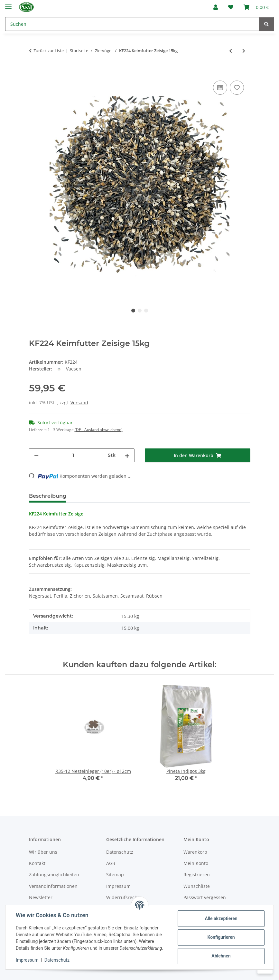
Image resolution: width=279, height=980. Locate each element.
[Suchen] (132, 24)
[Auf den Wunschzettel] (237, 88)
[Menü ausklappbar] (8, 4)
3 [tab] (146, 311)
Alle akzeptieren (221, 918)
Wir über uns (43, 852)
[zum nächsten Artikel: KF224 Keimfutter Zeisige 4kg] (244, 51)
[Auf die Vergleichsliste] (220, 88)
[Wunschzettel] (231, 7)
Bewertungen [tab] (95, 496)
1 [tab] (133, 311)
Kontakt (37, 863)
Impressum (27, 960)
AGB (111, 863)
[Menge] (73, 455)
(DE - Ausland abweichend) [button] (99, 430)
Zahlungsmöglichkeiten (54, 874)
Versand (79, 403)
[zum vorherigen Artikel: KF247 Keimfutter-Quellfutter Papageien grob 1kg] (231, 51)
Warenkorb (195, 852)
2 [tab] (140, 311)
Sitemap (115, 874)
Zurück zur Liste (49, 51)
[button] (216, 7)
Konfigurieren (221, 937)
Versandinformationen (53, 886)
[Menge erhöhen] (127, 455)
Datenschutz (57, 960)
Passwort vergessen (205, 897)
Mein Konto (196, 863)
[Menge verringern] (36, 455)
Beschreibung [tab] (48, 496)
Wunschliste (197, 886)
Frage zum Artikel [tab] (148, 496)
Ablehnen (221, 956)
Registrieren (197, 874)
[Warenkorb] (256, 7)
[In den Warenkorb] (34, 72)
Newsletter (41, 897)
